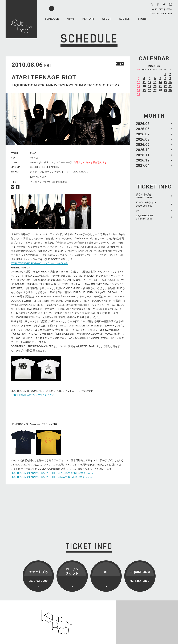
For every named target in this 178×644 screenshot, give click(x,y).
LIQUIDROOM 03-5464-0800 (144, 217)
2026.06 (143, 129)
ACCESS (124, 19)
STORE (142, 19)
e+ (137, 211)
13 (155, 82)
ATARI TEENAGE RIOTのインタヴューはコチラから (39, 263)
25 (144, 90)
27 (155, 90)
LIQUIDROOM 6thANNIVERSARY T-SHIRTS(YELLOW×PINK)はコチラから (52, 473)
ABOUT (107, 19)
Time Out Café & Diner (161, 14)
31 (139, 94)
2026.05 (143, 124)
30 (170, 90)
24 (139, 90)
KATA (169, 9)
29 (165, 90)
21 (160, 86)
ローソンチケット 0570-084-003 (146, 204)
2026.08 (143, 139)
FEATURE (88, 19)
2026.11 (143, 155)
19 (150, 86)
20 (155, 86)
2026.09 (143, 145)
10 (139, 82)
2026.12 (143, 160)
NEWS (71, 19)
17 (139, 86)
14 (160, 82)
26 (150, 90)
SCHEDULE (52, 19)
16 (170, 82)
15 (165, 82)
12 (150, 82)
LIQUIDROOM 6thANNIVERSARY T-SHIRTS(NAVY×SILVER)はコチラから (51, 477)
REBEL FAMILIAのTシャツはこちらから (33, 395)
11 (144, 82)
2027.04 (143, 165)
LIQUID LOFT (157, 9)
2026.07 (143, 134)
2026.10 (143, 150)
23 (170, 86)
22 (165, 86)
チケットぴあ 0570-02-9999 (144, 196)
